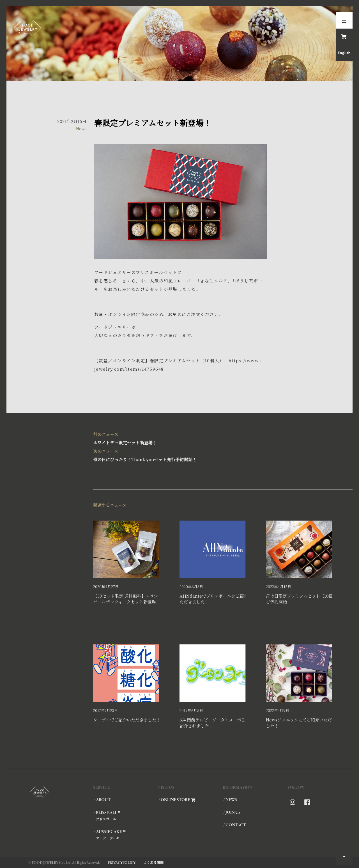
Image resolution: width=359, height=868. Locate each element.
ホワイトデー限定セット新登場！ (180, 438)
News (81, 128)
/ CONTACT (234, 825)
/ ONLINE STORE (177, 800)
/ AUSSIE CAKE (126, 835)
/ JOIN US (232, 813)
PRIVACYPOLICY (122, 863)
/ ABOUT (102, 800)
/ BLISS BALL (126, 816)
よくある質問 (153, 862)
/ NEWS (230, 800)
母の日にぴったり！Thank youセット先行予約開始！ (180, 455)
